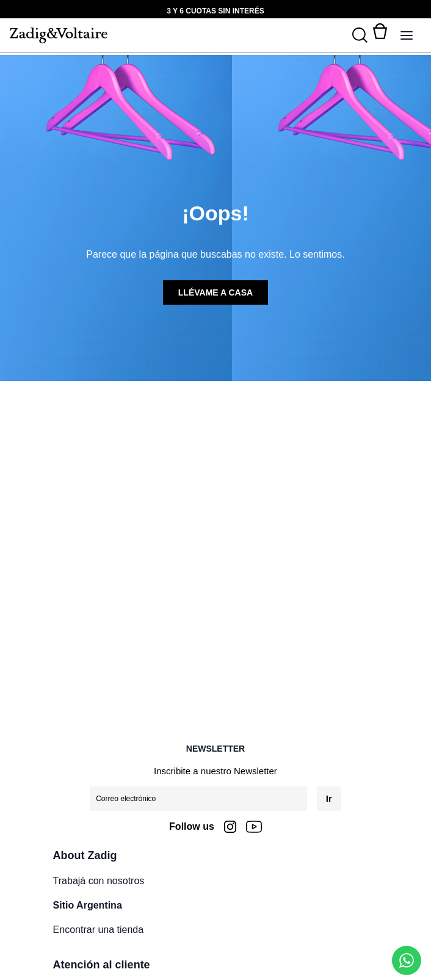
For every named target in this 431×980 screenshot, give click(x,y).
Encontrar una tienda (99, 930)
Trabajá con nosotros (99, 881)
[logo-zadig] (59, 35)
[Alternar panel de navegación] (407, 35)
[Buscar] (360, 35)
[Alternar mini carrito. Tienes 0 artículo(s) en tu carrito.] (380, 35)
